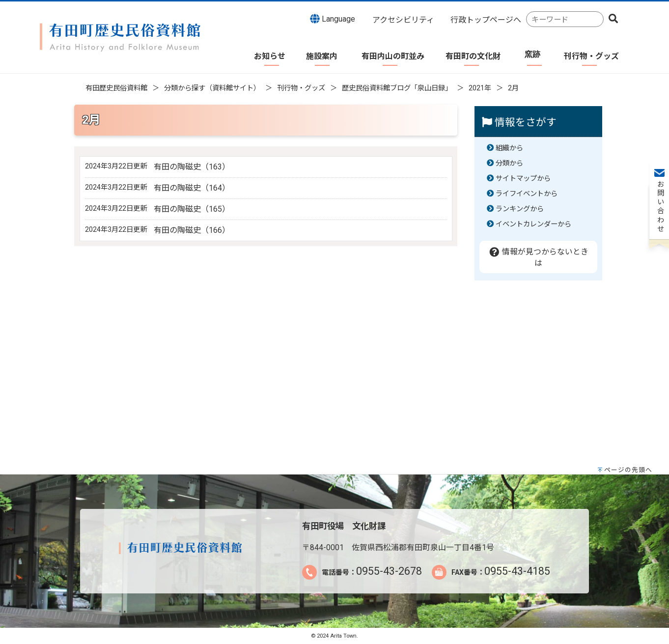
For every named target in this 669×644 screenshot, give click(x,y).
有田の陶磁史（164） (192, 188)
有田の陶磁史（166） (192, 230)
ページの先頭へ (628, 470)
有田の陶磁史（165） (192, 209)
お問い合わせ (659, 148)
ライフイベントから (527, 194)
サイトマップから (523, 179)
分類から (509, 163)
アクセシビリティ (403, 20)
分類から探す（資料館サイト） (212, 88)
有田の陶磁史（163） (192, 167)
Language (333, 19)
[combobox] (565, 19)
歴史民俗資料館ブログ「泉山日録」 (397, 88)
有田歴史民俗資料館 (116, 88)
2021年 (480, 88)
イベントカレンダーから (533, 224)
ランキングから (520, 209)
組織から (509, 148)
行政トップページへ (486, 20)
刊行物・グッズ (301, 88)
